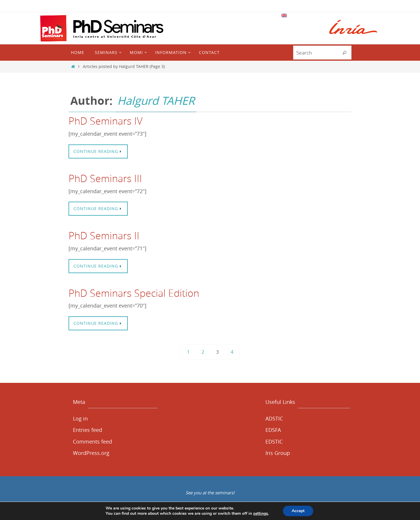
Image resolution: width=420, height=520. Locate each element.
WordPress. (230, 504)
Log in (80, 418)
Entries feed (87, 430)
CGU (192, 515)
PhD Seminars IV (106, 121)
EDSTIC (274, 442)
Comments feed (92, 442)
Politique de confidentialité (224, 515)
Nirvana (209, 504)
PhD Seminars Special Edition (134, 293)
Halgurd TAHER (156, 101)
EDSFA (273, 430)
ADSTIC (274, 418)
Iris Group (278, 453)
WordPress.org (91, 453)
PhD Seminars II (104, 235)
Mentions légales (169, 515)
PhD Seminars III (105, 178)
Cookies (258, 515)
